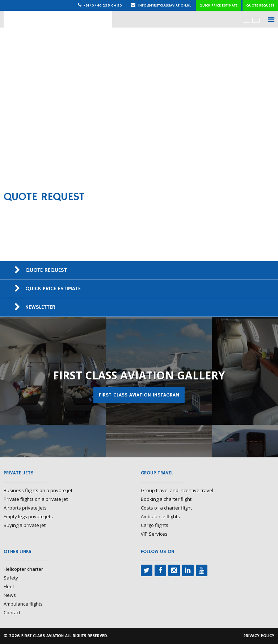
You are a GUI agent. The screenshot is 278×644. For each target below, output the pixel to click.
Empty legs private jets (28, 516)
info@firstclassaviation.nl (161, 5)
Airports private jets (25, 508)
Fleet (9, 586)
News (10, 595)
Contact (12, 612)
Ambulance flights (160, 516)
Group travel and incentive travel (177, 490)
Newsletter (40, 307)
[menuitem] (247, 20)
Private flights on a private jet (36, 499)
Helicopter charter (23, 569)
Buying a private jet (25, 525)
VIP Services (154, 534)
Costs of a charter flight (166, 508)
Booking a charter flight (166, 499)
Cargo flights (155, 525)
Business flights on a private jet (38, 490)
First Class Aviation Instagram (139, 395)
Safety (11, 578)
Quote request (260, 5)
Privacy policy (259, 636)
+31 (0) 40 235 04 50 (103, 5)
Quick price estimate (218, 5)
